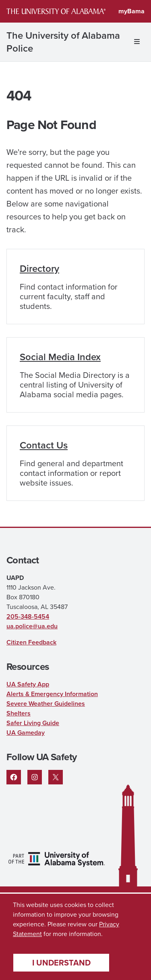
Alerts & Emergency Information (52, 694)
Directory (39, 269)
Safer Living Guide (33, 723)
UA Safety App (28, 684)
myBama (131, 11)
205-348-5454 (28, 616)
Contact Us (44, 445)
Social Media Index (60, 357)
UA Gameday (26, 733)
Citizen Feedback (31, 642)
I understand (61, 963)
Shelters (19, 713)
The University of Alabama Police (63, 42)
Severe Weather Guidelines (46, 704)
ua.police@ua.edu (32, 626)
